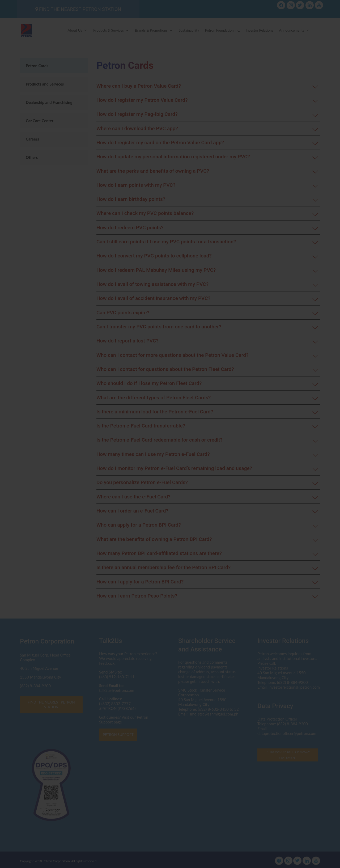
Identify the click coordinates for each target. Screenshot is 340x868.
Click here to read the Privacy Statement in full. (170, 444)
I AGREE (170, 475)
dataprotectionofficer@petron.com (149, 430)
